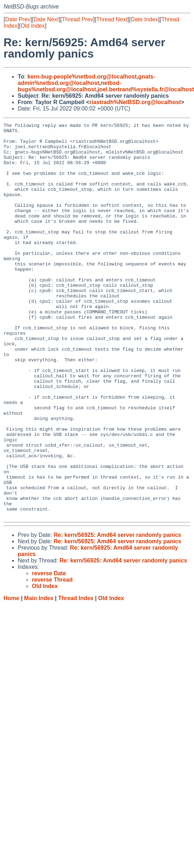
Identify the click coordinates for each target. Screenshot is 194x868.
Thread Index (76, 677)
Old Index (33, 26)
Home (11, 677)
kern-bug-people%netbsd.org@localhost (82, 77)
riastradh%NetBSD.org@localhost (135, 102)
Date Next (46, 19)
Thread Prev (78, 19)
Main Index (39, 677)
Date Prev (18, 19)
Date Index (144, 19)
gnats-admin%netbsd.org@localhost (87, 80)
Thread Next (112, 19)
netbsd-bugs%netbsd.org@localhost (70, 86)
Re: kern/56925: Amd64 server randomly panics (117, 614)
